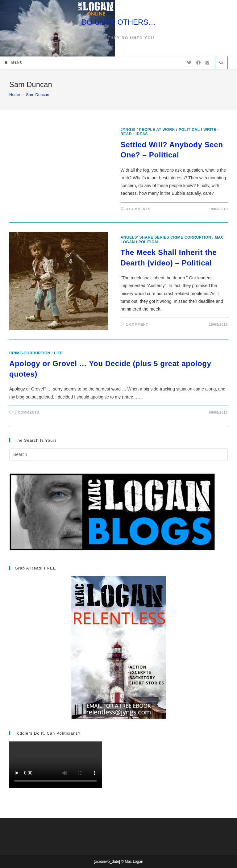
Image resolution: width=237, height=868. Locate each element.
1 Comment (137, 324)
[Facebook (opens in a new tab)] (198, 63)
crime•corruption (30, 353)
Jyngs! (128, 130)
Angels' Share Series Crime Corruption (166, 237)
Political (189, 130)
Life (58, 353)
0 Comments (27, 412)
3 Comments (138, 209)
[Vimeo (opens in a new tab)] (207, 63)
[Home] (15, 95)
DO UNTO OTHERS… (119, 22)
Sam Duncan (37, 95)
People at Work (157, 130)
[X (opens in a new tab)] (189, 63)
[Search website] (221, 63)
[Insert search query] (118, 455)
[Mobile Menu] (14, 63)
